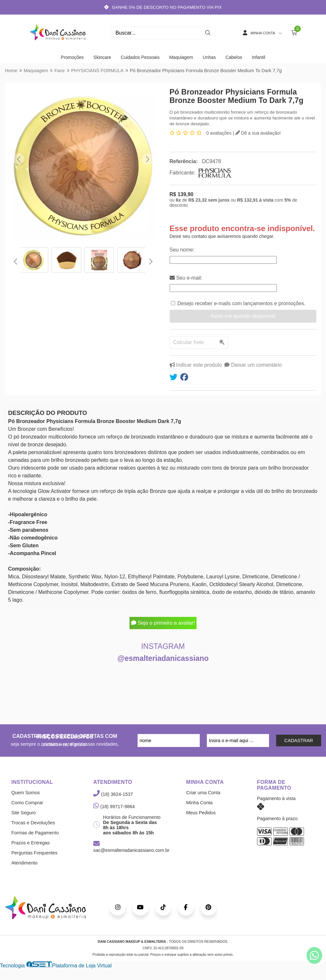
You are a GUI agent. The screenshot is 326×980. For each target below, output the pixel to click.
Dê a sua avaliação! (258, 133)
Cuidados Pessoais (140, 57)
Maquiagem (181, 57)
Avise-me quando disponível (243, 316)
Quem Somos (26, 793)
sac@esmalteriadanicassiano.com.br (131, 847)
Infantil (259, 57)
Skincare (102, 57)
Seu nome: (182, 250)
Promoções (72, 57)
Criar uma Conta (203, 793)
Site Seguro (23, 813)
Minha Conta (199, 803)
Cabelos (234, 57)
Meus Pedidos (201, 813)
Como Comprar (27, 803)
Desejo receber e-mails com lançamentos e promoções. (242, 303)
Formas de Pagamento (35, 833)
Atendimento (24, 863)
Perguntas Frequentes (34, 853)
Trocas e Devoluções (33, 823)
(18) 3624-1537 (113, 794)
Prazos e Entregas (30, 843)
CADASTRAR (299, 741)
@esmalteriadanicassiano (163, 658)
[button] (19, 159)
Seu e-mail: (186, 278)
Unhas (209, 57)
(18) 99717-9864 (114, 807)
